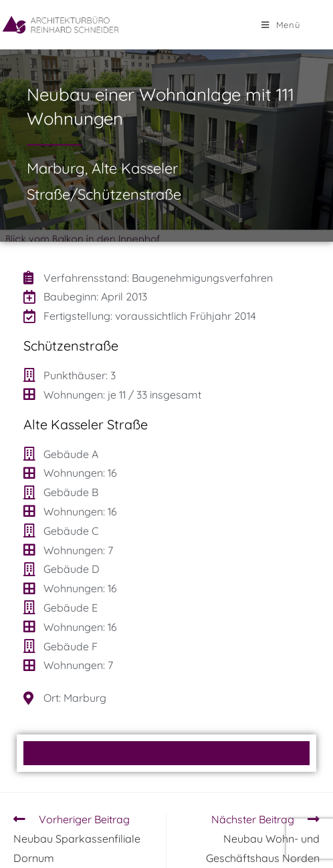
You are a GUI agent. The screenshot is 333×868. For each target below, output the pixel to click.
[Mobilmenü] (281, 25)
